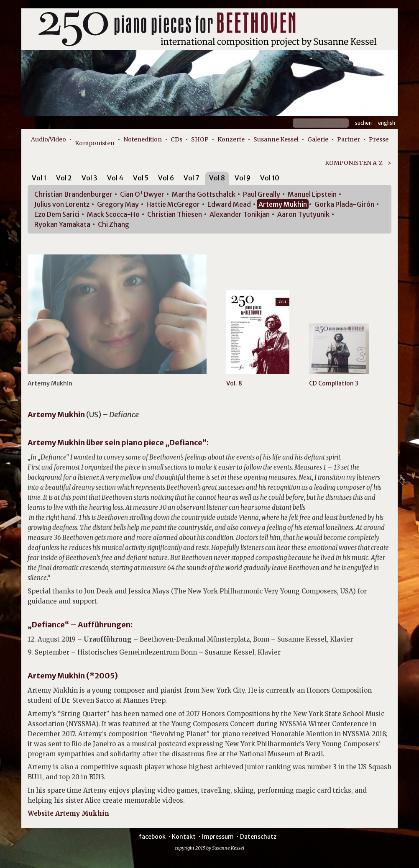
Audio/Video (49, 139)
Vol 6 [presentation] (166, 178)
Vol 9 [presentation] (243, 178)
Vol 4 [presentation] (115, 178)
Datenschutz (258, 837)
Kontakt (184, 837)
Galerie (318, 139)
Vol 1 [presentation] (39, 178)
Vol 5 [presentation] (141, 178)
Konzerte (231, 139)
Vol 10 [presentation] (270, 178)
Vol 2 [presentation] (64, 178)
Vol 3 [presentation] (89, 178)
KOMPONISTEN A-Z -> (358, 163)
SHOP (200, 139)
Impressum (218, 837)
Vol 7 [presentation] (192, 178)
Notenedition (143, 139)
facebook (152, 837)
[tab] (39, 179)
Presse (379, 139)
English (387, 123)
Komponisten (95, 143)
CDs (176, 139)
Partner (349, 139)
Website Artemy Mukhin (68, 813)
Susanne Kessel (276, 139)
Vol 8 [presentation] (217, 178)
